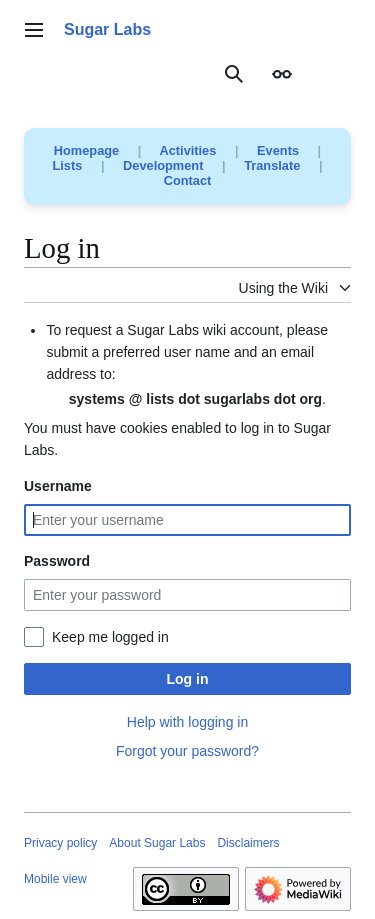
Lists (68, 165)
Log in (188, 679)
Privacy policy (60, 843)
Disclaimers (248, 843)
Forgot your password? (187, 751)
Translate (272, 165)
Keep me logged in (110, 637)
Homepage (86, 150)
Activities (187, 150)
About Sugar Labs (157, 843)
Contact (188, 180)
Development (163, 165)
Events (278, 150)
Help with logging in (187, 722)
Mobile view (55, 879)
